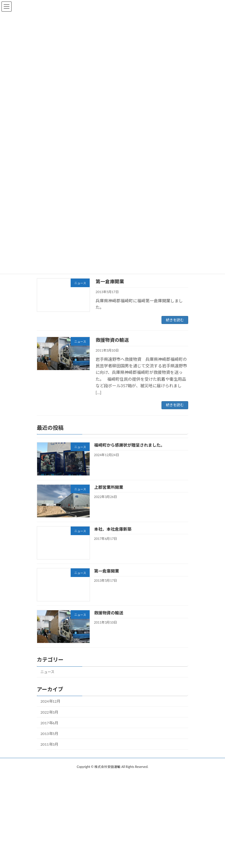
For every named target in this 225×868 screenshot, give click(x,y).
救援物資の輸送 (112, 340)
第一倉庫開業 (110, 281)
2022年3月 (49, 712)
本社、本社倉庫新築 (113, 529)
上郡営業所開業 (109, 487)
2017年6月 (49, 723)
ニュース (47, 672)
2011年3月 (49, 744)
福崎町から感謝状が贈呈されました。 (129, 445)
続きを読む (175, 320)
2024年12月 (50, 701)
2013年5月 (49, 734)
